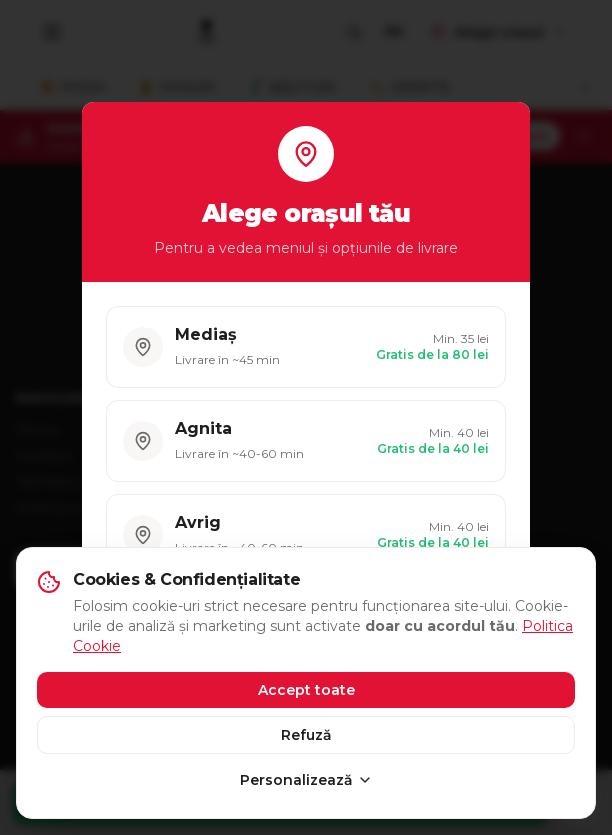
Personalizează (306, 780)
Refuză (306, 735)
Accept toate (306, 690)
